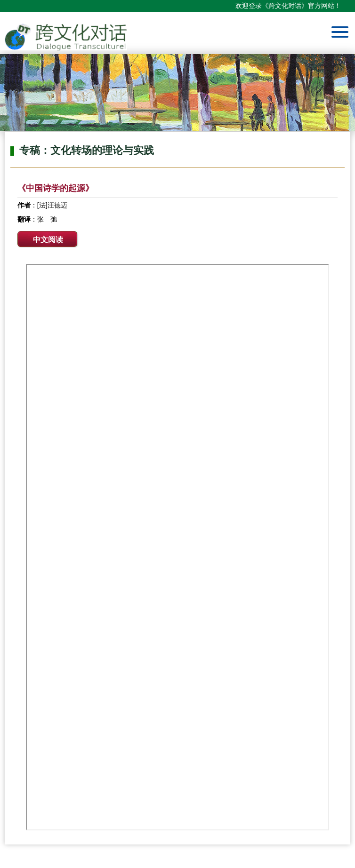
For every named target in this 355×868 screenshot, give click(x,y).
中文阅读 (48, 240)
